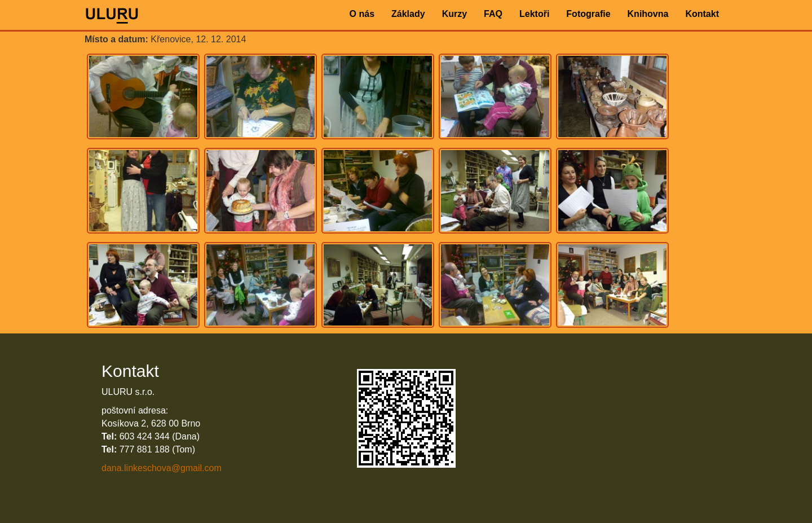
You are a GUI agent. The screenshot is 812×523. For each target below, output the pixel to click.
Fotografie (588, 14)
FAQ (493, 14)
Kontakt (702, 14)
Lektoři (534, 14)
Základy (408, 14)
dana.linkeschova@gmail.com (162, 468)
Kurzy (454, 14)
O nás (362, 14)
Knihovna (648, 14)
